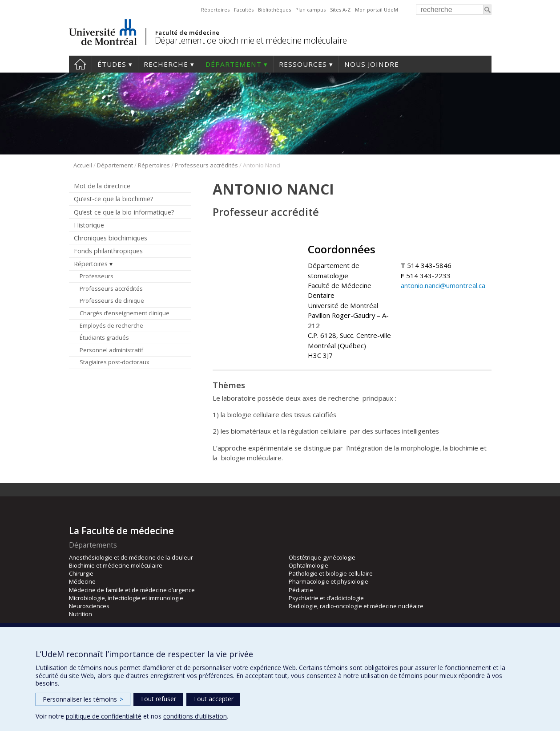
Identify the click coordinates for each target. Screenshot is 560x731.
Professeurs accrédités (206, 165)
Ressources (303, 64)
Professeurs (97, 276)
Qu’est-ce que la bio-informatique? (124, 212)
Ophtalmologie (308, 565)
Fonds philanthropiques (108, 251)
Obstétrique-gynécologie (322, 557)
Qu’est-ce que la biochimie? (114, 199)
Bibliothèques (274, 10)
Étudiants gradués (104, 337)
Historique (89, 225)
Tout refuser (158, 699)
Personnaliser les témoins (83, 699)
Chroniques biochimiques (111, 238)
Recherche (166, 64)
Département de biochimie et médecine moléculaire (251, 40)
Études (112, 64)
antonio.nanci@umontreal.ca (443, 285)
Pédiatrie (301, 590)
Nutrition (81, 614)
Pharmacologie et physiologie (328, 581)
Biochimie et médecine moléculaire (116, 565)
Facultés (244, 10)
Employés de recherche (111, 325)
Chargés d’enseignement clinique (125, 313)
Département (234, 64)
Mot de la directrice (102, 186)
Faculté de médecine (187, 32)
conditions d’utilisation (195, 716)
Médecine (82, 581)
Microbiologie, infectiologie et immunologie (126, 598)
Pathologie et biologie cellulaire (331, 573)
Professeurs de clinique (112, 301)
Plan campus (310, 10)
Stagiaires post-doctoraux (115, 362)
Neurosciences (89, 606)
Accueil (80, 64)
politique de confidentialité (104, 716)
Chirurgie (81, 573)
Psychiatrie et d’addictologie (326, 598)
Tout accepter (213, 699)
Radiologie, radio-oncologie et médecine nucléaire (356, 606)
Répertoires (215, 10)
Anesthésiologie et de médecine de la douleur (131, 557)
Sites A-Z (340, 10)
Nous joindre (372, 64)
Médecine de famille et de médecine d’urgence (132, 590)
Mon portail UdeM (377, 10)
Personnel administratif (111, 350)
